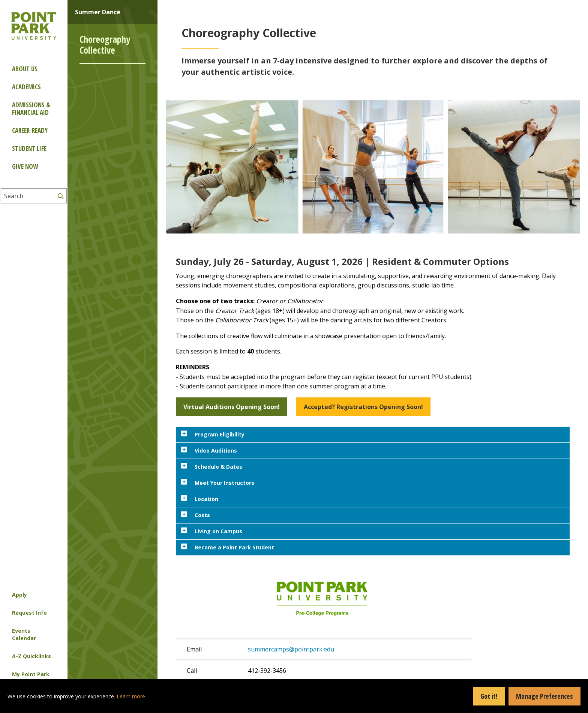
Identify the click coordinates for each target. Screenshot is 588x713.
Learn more (131, 696)
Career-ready (30, 130)
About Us (25, 69)
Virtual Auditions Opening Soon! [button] (232, 407)
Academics (26, 87)
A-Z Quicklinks (31, 656)
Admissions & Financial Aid (31, 109)
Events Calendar (24, 634)
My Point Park (31, 674)
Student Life (29, 148)
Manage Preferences (544, 696)
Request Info (29, 613)
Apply (19, 595)
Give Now (25, 166)
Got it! (489, 696)
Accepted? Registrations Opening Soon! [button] (363, 407)
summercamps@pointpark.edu (291, 649)
